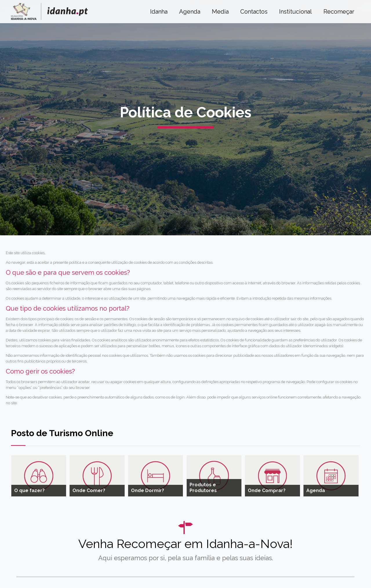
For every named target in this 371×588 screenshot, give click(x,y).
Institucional (295, 12)
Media (220, 12)
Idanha (159, 12)
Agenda (190, 12)
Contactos (254, 12)
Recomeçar (339, 12)
